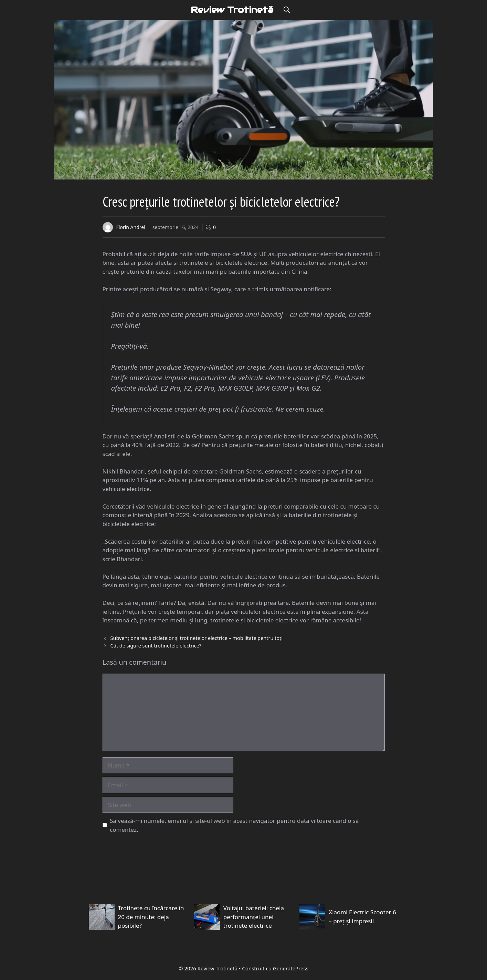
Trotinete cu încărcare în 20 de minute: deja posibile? (151, 918)
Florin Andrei (131, 228)
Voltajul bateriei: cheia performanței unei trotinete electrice (254, 918)
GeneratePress (291, 969)
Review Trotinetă (232, 10)
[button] (287, 10)
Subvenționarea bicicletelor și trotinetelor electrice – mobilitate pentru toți (197, 639)
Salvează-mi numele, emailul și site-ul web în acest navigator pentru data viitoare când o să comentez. (234, 826)
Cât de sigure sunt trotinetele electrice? (156, 646)
